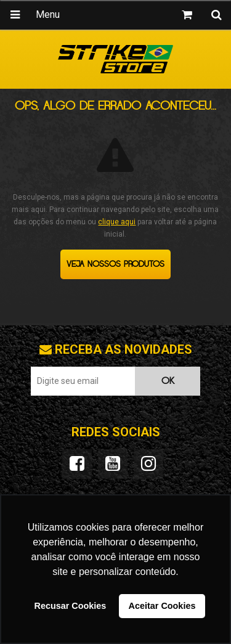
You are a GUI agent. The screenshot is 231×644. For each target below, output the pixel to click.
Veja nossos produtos (115, 264)
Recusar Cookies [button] (71, 606)
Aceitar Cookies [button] (162, 606)
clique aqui (117, 222)
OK (168, 381)
